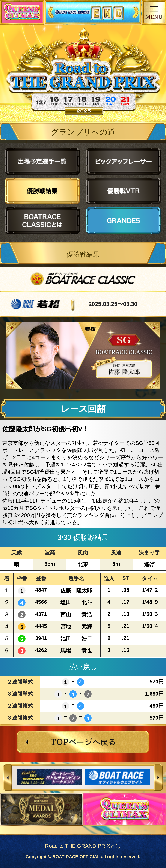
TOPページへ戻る (83, 742)
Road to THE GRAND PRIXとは (83, 846)
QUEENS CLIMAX (22, 12)
